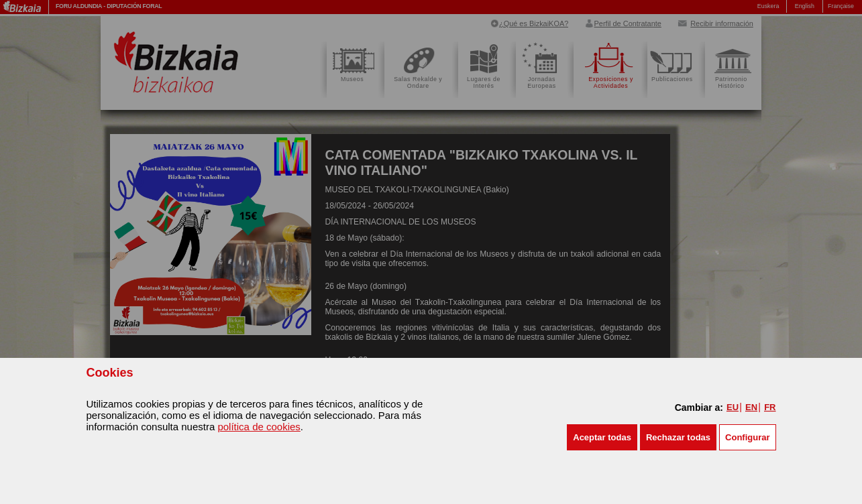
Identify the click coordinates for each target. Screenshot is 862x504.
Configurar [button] (747, 437)
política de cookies (259, 427)
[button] (602, 437)
